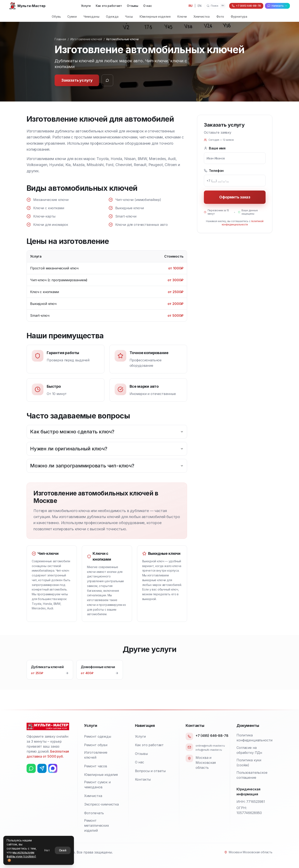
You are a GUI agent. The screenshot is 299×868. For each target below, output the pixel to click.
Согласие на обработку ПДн (249, 750)
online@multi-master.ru (210, 746)
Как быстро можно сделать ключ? (107, 432)
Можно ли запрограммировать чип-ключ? (107, 466)
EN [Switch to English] (200, 6)
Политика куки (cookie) (249, 763)
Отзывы (133, 6)
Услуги (86, 6)
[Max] (53, 768)
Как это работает (109, 6)
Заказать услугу (77, 80)
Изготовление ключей (86, 39)
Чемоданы (91, 17)
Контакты (143, 779)
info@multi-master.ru (209, 750)
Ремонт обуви (96, 745)
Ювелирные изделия (155, 17)
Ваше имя (215, 148)
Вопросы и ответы (150, 771)
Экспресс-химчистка (101, 804)
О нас (147, 6)
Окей (63, 850)
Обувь (56, 17)
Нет (47, 850)
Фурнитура (239, 17)
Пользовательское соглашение (252, 775)
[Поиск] (216, 6)
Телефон (214, 171)
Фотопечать (94, 813)
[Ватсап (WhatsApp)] (31, 768)
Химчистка (202, 17)
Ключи (182, 17)
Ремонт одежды (98, 736)
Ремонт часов (96, 766)
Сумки (72, 17)
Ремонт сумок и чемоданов (97, 785)
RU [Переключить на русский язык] (191, 6)
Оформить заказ (235, 197)
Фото (220, 17)
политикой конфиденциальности (243, 223)
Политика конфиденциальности (254, 738)
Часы (129, 17)
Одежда (112, 17)
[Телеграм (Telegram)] (42, 768)
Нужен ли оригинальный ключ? (107, 449)
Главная (60, 39)
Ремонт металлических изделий (97, 825)
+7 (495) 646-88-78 (212, 736)
